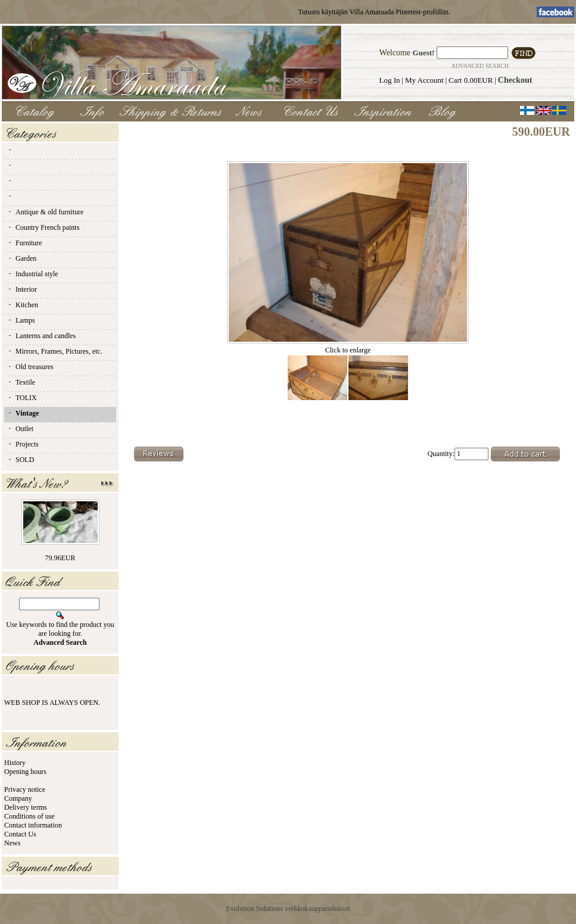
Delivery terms (26, 807)
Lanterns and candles (41, 336)
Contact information (33, 825)
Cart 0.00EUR (471, 80)
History (15, 763)
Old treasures (30, 367)
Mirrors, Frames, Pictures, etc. (55, 351)
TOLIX (22, 398)
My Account (424, 80)
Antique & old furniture (45, 212)
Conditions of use (29, 816)
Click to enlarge (348, 347)
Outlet (20, 429)
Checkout (515, 80)
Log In (390, 80)
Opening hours (25, 772)
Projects (23, 444)
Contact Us (20, 834)
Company (18, 798)
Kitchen (23, 305)
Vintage (23, 413)
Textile (21, 382)
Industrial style (33, 274)
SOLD (21, 460)
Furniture (25, 243)
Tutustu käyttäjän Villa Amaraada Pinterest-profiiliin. (374, 12)
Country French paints (43, 227)
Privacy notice (25, 789)
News (12, 843)
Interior (22, 289)
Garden (22, 258)
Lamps (21, 320)
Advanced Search (480, 66)
